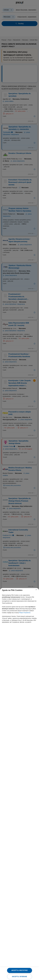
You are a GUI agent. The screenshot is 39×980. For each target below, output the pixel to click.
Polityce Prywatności (25, 613)
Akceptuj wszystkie (19, 970)
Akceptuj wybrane (19, 977)
